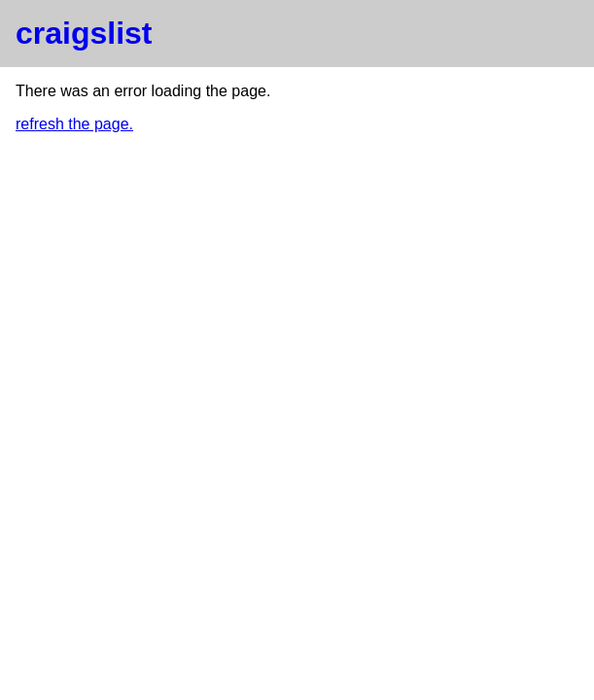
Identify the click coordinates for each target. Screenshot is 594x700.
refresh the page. (74, 124)
